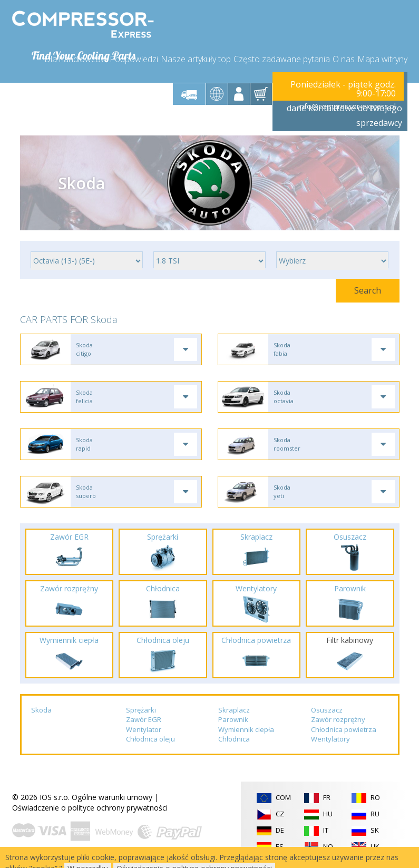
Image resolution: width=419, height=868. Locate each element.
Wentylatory (330, 739)
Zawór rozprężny (338, 719)
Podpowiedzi (134, 59)
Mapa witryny (382, 59)
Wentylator (144, 729)
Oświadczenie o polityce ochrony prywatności (90, 808)
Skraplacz (234, 710)
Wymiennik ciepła (246, 729)
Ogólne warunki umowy (112, 797)
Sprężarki (141, 710)
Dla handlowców (76, 59)
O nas (344, 59)
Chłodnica (234, 739)
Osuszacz (327, 710)
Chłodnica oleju (150, 739)
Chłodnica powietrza (344, 729)
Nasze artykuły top (196, 59)
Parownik (233, 719)
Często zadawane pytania (282, 59)
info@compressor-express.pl (347, 106)
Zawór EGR (144, 719)
